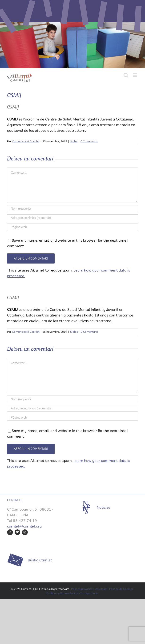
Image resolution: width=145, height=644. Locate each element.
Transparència (89, 593)
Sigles (74, 141)
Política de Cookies (121, 589)
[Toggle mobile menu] (135, 75)
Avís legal (101, 589)
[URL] (72, 227)
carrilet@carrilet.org (24, 526)
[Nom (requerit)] (72, 209)
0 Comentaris (89, 141)
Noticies (104, 507)
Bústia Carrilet (40, 560)
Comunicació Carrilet (26, 141)
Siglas (74, 332)
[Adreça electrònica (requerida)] (72, 218)
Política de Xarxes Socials (62, 593)
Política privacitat (82, 589)
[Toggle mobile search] (126, 75)
